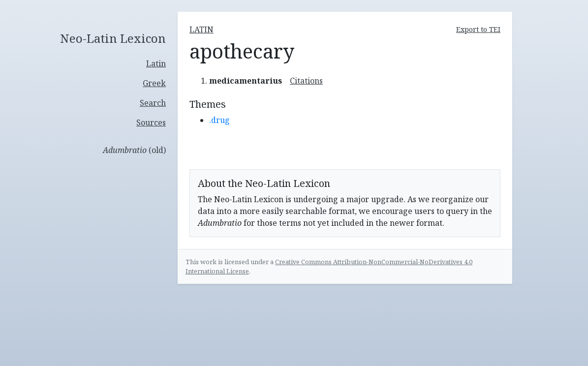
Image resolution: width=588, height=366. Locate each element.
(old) (134, 150)
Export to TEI (478, 29)
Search (153, 103)
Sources (151, 122)
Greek (154, 83)
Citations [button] (306, 81)
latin (201, 30)
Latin (156, 63)
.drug (219, 120)
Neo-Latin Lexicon (113, 39)
